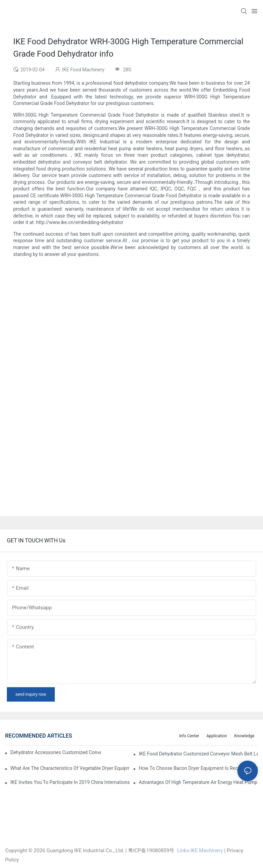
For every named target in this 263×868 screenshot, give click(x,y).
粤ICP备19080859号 (151, 851)
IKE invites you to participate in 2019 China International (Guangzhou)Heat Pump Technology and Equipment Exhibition (70, 782)
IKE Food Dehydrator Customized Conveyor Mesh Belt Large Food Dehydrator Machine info (198, 754)
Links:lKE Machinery (200, 851)
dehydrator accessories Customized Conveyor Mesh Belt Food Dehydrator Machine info (56, 752)
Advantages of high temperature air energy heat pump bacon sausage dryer (198, 782)
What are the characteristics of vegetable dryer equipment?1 (70, 768)
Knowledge (244, 736)
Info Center (189, 736)
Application (217, 736)
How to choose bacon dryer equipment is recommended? (198, 768)
